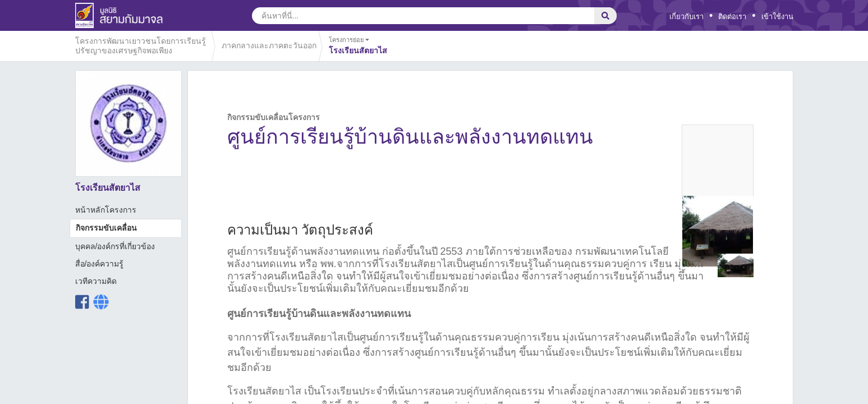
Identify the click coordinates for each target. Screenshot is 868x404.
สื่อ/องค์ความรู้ (100, 264)
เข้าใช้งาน (777, 17)
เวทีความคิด (96, 281)
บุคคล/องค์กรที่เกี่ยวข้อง (115, 246)
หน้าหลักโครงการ (106, 210)
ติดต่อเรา (732, 17)
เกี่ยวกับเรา (686, 17)
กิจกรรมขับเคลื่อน (106, 228)
